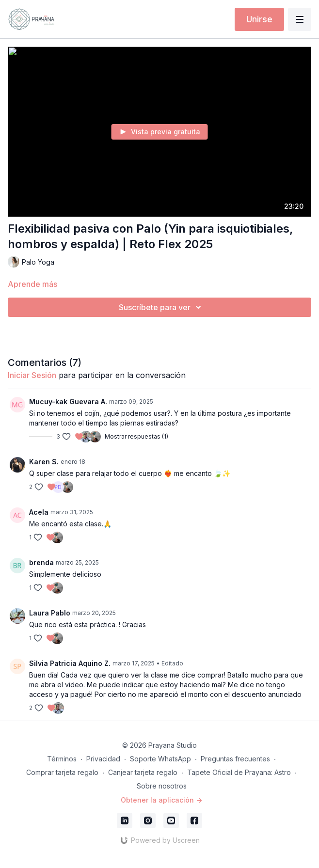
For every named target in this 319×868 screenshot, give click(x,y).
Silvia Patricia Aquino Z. (70, 663)
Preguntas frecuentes (235, 759)
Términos (62, 759)
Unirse (259, 19)
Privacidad (103, 759)
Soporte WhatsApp (160, 759)
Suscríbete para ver (161, 307)
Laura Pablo (50, 613)
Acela (39, 512)
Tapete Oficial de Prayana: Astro (239, 772)
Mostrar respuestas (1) (136, 436)
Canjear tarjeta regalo (143, 772)
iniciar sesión (32, 375)
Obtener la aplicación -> (161, 800)
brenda (41, 562)
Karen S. (44, 462)
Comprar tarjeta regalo (62, 772)
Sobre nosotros (162, 786)
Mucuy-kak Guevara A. (68, 402)
